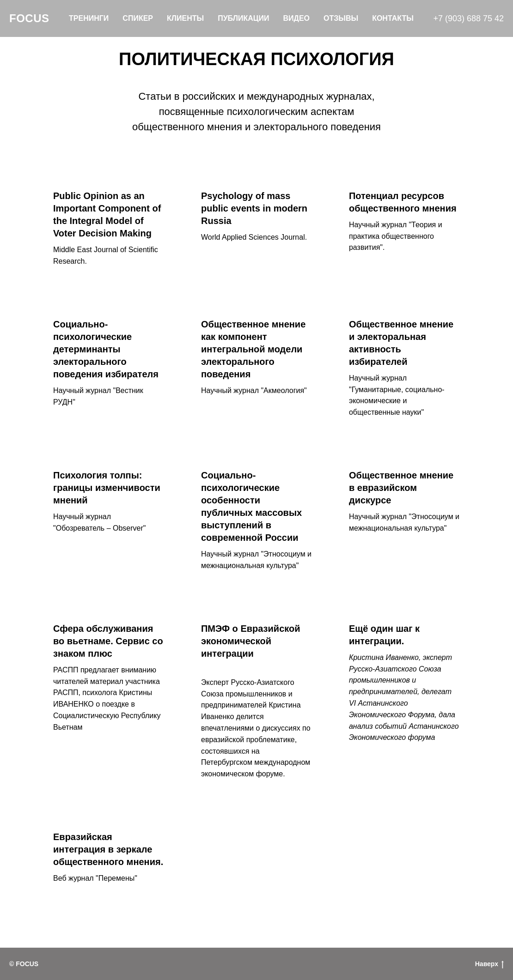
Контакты (393, 18)
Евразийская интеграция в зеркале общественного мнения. (108, 849)
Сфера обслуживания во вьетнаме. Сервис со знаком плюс (108, 641)
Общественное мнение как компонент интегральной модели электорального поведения (253, 349)
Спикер (138, 18)
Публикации (243, 18)
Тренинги (89, 18)
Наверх (489, 964)
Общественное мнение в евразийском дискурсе (401, 488)
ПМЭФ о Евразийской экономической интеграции (251, 641)
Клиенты (185, 18)
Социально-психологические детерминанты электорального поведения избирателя (106, 349)
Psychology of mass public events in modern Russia (254, 208)
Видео (296, 18)
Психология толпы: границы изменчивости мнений (107, 488)
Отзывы (341, 18)
